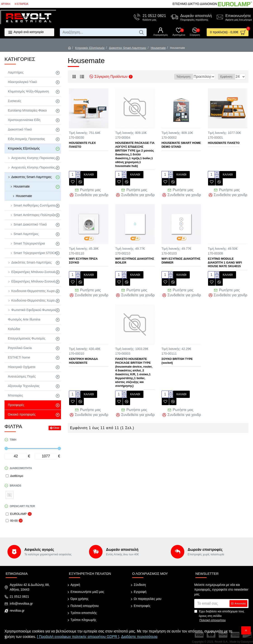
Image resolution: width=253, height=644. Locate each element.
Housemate (158, 48)
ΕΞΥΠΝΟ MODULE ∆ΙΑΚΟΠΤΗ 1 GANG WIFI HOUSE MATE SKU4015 (225, 260)
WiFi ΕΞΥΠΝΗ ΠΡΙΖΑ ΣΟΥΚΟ (83, 258)
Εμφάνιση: (228, 77)
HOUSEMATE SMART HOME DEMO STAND (181, 145)
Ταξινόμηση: (171, 77)
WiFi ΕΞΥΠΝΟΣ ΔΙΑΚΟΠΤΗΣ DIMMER (181, 258)
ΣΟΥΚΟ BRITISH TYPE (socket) (177, 356)
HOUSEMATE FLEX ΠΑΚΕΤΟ (82, 145)
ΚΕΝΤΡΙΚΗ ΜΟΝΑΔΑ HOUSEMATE (83, 356)
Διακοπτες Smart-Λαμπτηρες (128, 48)
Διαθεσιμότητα (21, 468)
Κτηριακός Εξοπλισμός (90, 48)
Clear (56, 428)
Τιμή (13, 440)
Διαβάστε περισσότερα (139, 637)
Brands (15, 486)
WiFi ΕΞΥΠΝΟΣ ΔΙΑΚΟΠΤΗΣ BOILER (135, 258)
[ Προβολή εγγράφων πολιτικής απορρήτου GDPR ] (78, 637)
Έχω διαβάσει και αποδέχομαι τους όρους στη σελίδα (219, 616)
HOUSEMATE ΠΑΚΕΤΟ (224, 143)
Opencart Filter (22, 506)
